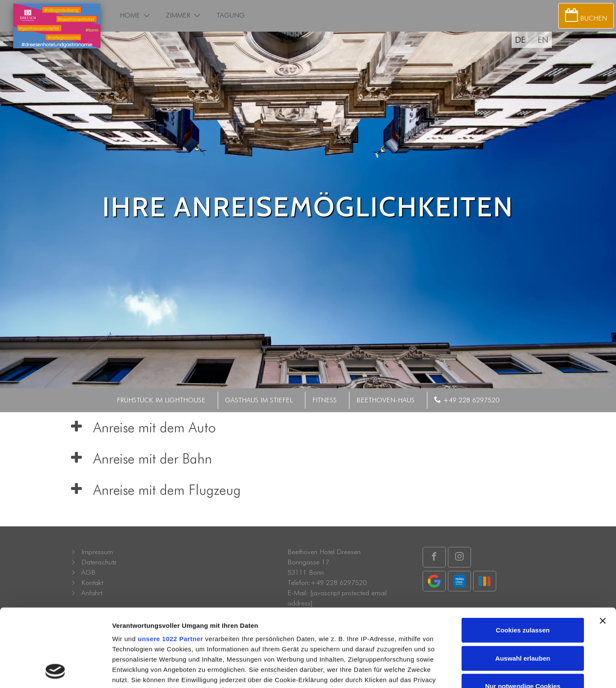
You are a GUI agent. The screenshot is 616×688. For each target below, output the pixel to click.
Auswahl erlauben (523, 586)
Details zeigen (455, 672)
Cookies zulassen (523, 558)
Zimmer (178, 15)
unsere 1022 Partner (170, 566)
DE (520, 40)
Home (130, 15)
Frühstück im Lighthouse (161, 400)
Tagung (231, 15)
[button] (147, 15)
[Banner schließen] (603, 549)
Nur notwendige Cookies (523, 614)
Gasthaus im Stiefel (259, 400)
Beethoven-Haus (385, 400)
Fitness (324, 400)
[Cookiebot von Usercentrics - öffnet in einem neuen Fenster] (55, 672)
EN (543, 40)
